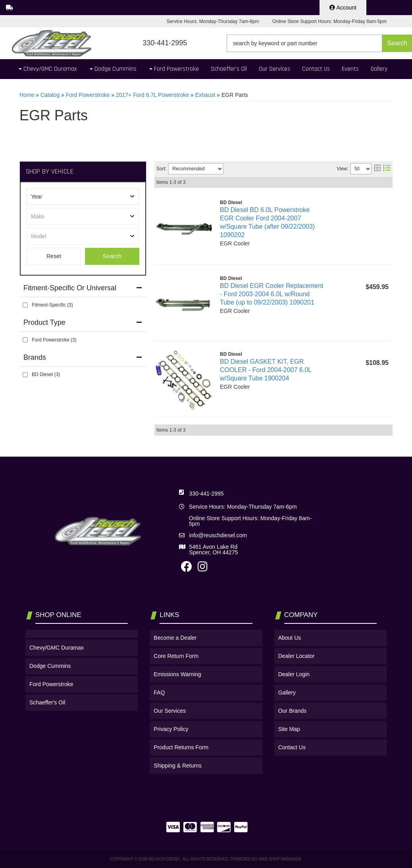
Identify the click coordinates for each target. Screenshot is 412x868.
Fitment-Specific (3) (52, 305)
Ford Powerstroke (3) (54, 340)
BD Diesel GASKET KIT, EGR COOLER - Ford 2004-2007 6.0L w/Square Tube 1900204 (266, 370)
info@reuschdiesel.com (218, 535)
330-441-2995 (206, 494)
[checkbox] (25, 305)
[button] (319, 43)
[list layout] (387, 169)
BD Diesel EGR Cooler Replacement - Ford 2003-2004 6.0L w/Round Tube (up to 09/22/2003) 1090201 (272, 294)
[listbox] (83, 197)
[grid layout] (377, 169)
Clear (54, 256)
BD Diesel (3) (46, 374)
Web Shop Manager (280, 859)
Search (112, 256)
